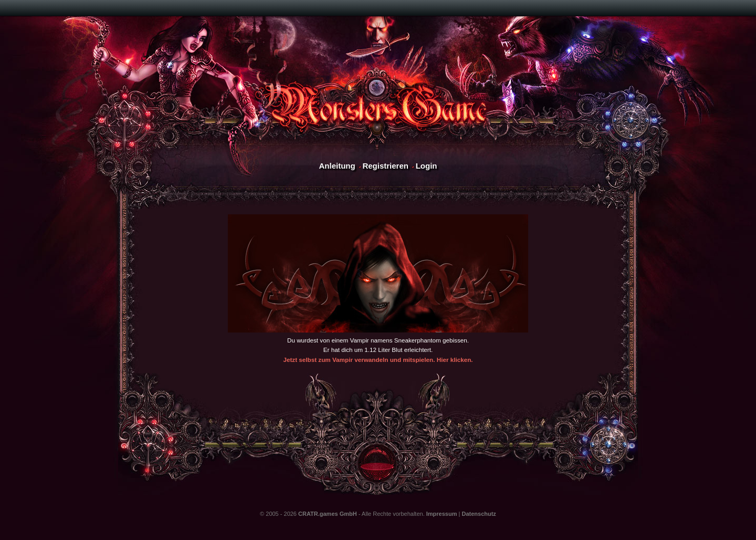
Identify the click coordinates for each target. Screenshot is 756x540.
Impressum (442, 514)
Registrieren (385, 166)
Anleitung (337, 166)
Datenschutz (479, 514)
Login (427, 166)
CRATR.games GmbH (328, 514)
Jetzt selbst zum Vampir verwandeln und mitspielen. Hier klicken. (378, 360)
